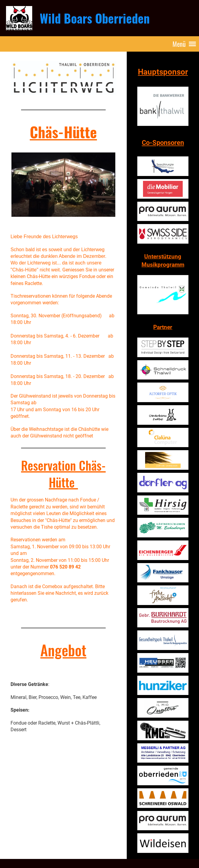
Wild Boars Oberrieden (95, 18)
